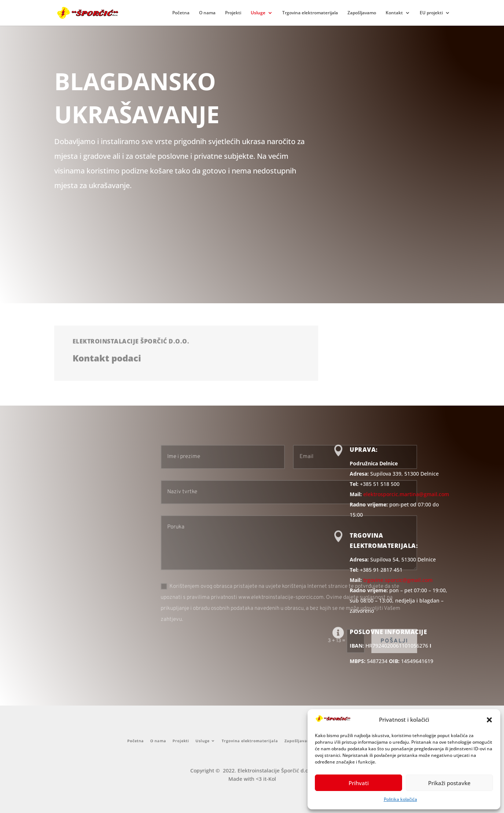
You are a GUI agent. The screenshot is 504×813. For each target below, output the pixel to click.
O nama (207, 13)
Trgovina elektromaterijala (310, 13)
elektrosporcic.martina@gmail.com (406, 494)
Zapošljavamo (362, 13)
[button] (489, 720)
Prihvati (359, 783)
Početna (181, 13)
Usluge (258, 13)
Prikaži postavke (449, 783)
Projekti (233, 13)
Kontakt (394, 13)
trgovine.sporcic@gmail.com (398, 580)
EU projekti (431, 13)
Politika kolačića (400, 799)
